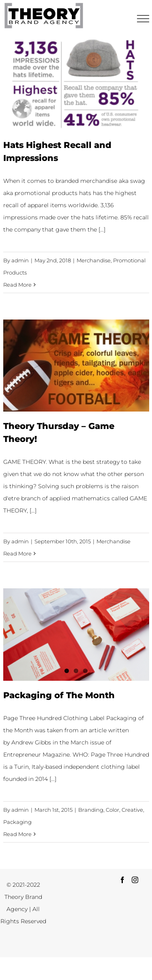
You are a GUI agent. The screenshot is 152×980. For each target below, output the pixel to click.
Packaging (17, 822)
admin (20, 260)
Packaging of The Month (59, 695)
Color (112, 810)
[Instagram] (135, 880)
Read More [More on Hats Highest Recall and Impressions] (17, 285)
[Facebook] (122, 880)
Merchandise (94, 260)
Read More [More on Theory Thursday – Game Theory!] (17, 553)
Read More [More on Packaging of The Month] (17, 834)
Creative (132, 810)
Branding (91, 810)
